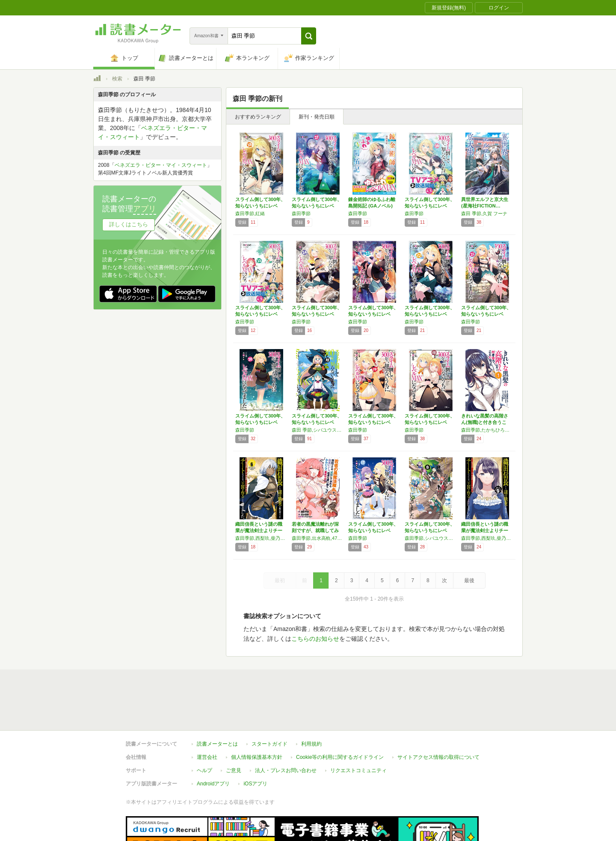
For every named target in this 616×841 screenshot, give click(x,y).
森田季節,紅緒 (250, 213)
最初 (280, 580)
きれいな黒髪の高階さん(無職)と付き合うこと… (485, 422)
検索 (117, 79)
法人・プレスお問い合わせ (286, 731)
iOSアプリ (255, 744)
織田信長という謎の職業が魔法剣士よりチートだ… (259, 530)
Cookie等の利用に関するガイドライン (340, 718)
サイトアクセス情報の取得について (438, 718)
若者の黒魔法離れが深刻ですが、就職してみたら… (315, 530)
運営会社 (207, 718)
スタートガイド (269, 705)
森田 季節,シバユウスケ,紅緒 (318, 430)
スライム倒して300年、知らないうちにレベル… (260, 206)
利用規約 (311, 705)
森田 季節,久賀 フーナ (484, 213)
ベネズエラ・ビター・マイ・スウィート (161, 165)
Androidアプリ (213, 744)
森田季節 (301, 213)
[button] (309, 36)
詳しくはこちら (129, 224)
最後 (469, 580)
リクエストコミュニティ (358, 731)
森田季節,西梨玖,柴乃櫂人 (261, 538)
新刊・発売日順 (317, 117)
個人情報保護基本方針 (257, 718)
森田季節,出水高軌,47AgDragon (318, 538)
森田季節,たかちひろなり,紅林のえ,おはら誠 (487, 430)
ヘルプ (204, 731)
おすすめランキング (258, 117)
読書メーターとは (217, 705)
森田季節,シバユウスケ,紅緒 (431, 538)
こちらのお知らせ (315, 639)
